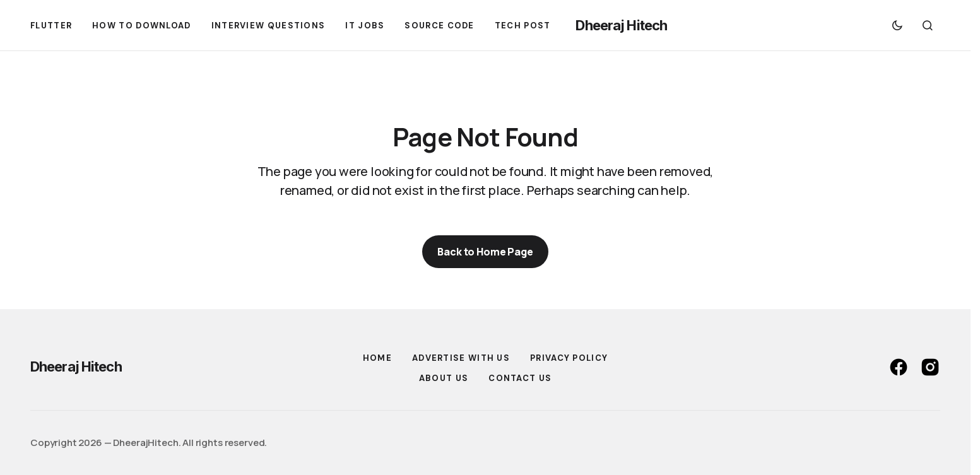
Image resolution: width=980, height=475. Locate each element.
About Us (444, 378)
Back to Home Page (485, 252)
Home (377, 358)
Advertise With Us (461, 358)
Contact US (520, 378)
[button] (897, 25)
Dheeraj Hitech (621, 25)
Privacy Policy (569, 358)
